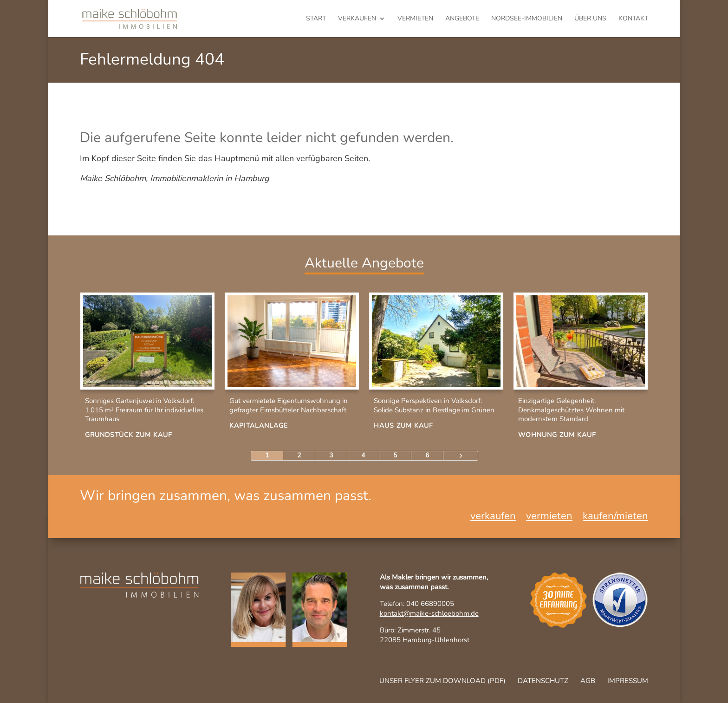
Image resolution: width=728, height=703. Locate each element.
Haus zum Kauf (403, 426)
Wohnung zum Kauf (557, 435)
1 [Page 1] (267, 455)
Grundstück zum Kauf (129, 435)
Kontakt (633, 19)
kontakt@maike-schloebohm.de (429, 613)
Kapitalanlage (259, 426)
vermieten (415, 19)
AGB (588, 681)
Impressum (628, 681)
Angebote (462, 19)
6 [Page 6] (427, 455)
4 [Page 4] (363, 455)
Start (316, 19)
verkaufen (357, 19)
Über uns (590, 19)
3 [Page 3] (331, 455)
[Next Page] (461, 456)
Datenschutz (543, 681)
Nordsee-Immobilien (527, 19)
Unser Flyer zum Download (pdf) (442, 681)
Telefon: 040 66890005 (417, 604)
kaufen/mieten (615, 518)
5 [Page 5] (395, 455)
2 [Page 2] (299, 455)
